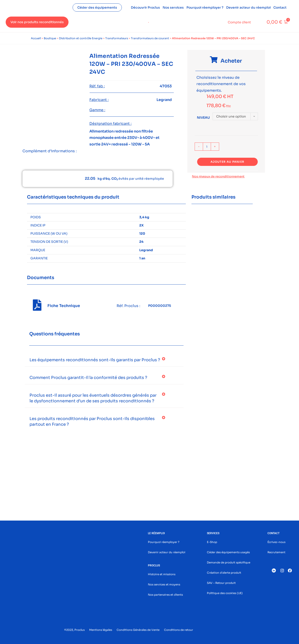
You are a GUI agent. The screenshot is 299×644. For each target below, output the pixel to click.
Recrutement (276, 552)
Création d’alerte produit (224, 573)
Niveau (203, 118)
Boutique (50, 38)
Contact (280, 7)
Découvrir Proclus (145, 7)
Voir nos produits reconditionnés (37, 22)
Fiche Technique (64, 306)
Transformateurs (117, 38)
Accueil (36, 38)
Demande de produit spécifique (229, 562)
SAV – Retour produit (221, 583)
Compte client (239, 22)
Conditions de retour (179, 630)
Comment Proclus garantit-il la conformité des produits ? (88, 378)
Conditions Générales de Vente (138, 630)
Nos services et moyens (164, 584)
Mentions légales (101, 630)
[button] (104, 360)
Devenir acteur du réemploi (248, 7)
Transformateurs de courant (150, 38)
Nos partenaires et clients (165, 595)
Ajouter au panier (227, 162)
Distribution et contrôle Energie (81, 38)
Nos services (173, 7)
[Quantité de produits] (207, 147)
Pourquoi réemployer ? (205, 7)
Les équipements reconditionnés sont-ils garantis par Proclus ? (95, 360)
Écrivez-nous (276, 542)
